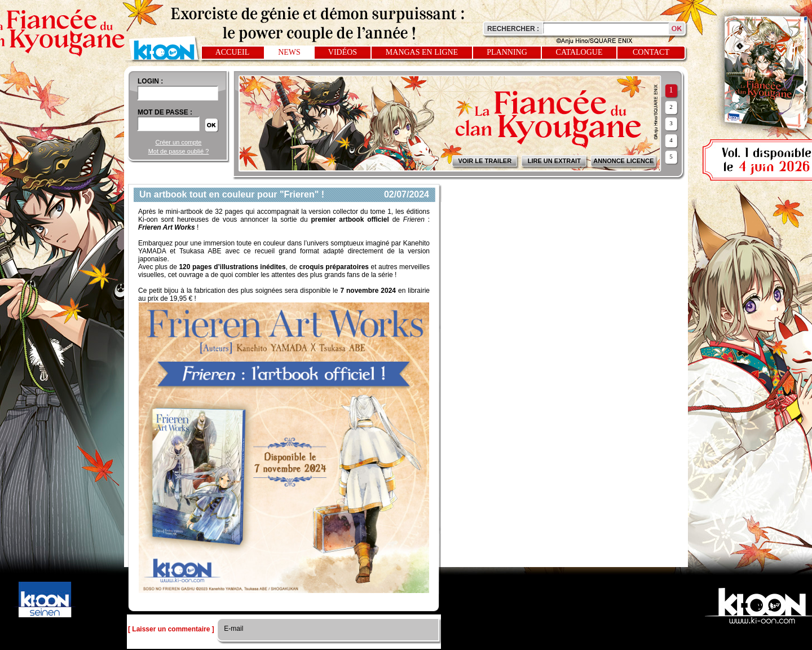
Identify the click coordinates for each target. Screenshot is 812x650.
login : (150, 81)
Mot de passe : (165, 112)
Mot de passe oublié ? (179, 151)
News (289, 52)
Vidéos (343, 52)
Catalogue (579, 52)
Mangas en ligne (422, 52)
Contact (651, 52)
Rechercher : (513, 29)
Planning (507, 52)
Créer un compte (179, 142)
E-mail (233, 629)
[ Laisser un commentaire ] (171, 629)
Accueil (233, 52)
